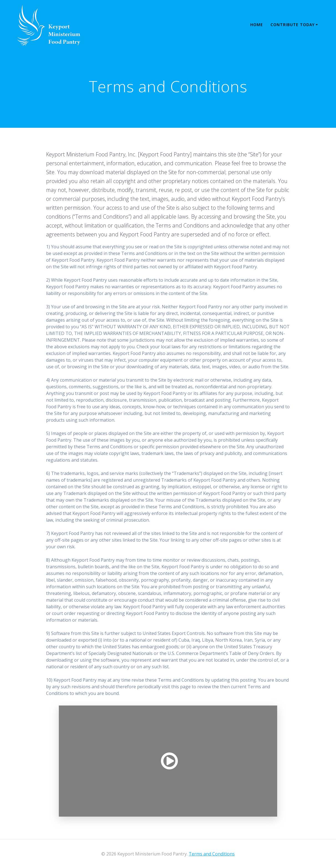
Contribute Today (293, 25)
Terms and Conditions (212, 854)
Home (257, 25)
